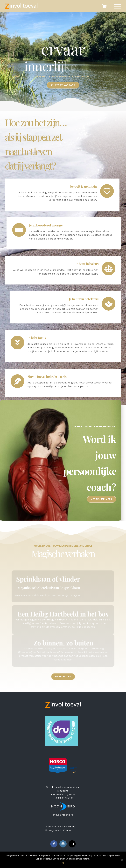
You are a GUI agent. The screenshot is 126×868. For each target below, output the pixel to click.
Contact (68, 830)
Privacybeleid (53, 830)
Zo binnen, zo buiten (65, 643)
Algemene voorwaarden (60, 827)
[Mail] (72, 844)
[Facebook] (54, 844)
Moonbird (63, 791)
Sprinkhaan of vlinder (46, 579)
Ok (63, 863)
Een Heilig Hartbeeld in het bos (63, 612)
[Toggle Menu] (118, 6)
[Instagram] (63, 844)
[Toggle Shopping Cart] (104, 6)
